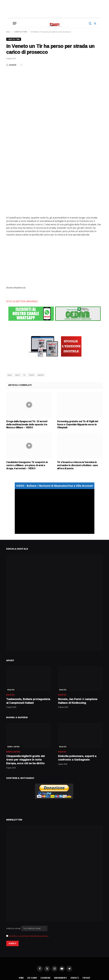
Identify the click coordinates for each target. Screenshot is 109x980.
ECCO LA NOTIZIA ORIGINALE (22, 301)
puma (10, 375)
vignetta (41, 375)
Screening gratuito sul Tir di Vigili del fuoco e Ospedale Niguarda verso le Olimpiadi (78, 425)
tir (24, 375)
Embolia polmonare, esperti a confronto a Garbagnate (77, 758)
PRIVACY (86, 978)
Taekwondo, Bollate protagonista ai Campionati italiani (28, 701)
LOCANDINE (45, 978)
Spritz (18, 375)
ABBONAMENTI (61, 978)
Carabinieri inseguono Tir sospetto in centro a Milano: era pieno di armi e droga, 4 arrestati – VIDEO (27, 465)
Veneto (32, 375)
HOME (21, 978)
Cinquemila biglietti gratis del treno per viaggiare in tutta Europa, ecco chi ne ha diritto (25, 760)
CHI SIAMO (32, 978)
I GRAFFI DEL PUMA (14, 39)
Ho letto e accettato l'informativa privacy (29, 936)
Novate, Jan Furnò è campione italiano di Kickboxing (78, 701)
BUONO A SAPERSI (14, 747)
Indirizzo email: (27, 928)
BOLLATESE (11, 690)
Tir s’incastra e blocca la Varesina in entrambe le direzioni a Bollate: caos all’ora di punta (77, 465)
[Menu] (15, 23)
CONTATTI (75, 978)
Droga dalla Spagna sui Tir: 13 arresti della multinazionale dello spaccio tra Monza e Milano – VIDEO (27, 425)
